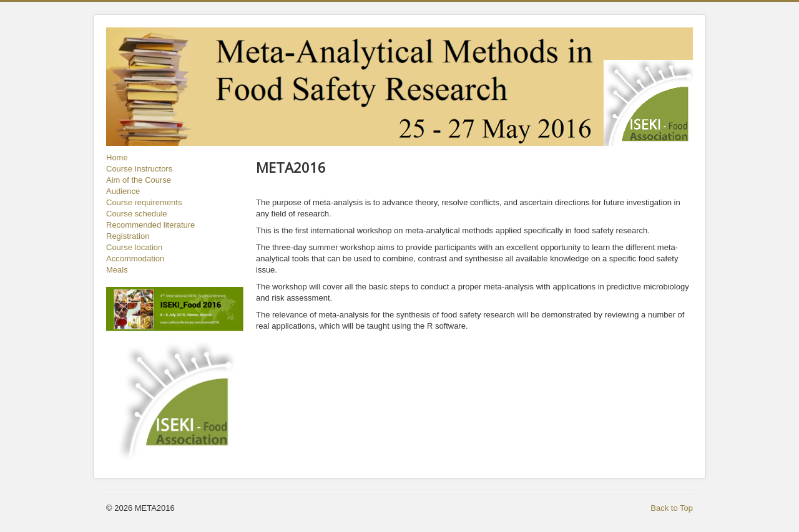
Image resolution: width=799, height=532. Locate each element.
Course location (134, 247)
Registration (128, 236)
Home (117, 157)
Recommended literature (150, 225)
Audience (123, 191)
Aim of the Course (139, 180)
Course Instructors (139, 169)
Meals (117, 270)
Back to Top (672, 508)
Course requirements (144, 202)
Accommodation (135, 259)
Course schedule (137, 214)
